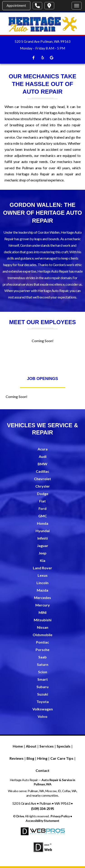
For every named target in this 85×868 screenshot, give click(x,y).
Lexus (43, 575)
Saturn (43, 664)
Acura (43, 449)
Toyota (43, 702)
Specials (64, 746)
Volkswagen (43, 709)
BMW (42, 464)
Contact (42, 770)
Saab (42, 657)
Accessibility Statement (42, 821)
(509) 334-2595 (43, 808)
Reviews (17, 758)
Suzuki (43, 694)
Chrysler (43, 486)
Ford (42, 508)
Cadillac (42, 471)
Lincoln (42, 583)
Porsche (42, 650)
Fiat (42, 501)
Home (18, 746)
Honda (43, 523)
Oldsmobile (42, 635)
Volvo (42, 716)
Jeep (42, 553)
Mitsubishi (43, 620)
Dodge (43, 494)
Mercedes (42, 598)
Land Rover (42, 568)
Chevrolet (42, 479)
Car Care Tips (62, 758)
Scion (43, 672)
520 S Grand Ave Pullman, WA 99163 (42, 41)
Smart (43, 679)
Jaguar (43, 546)
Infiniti (43, 538)
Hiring (42, 758)
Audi (43, 456)
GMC (43, 516)
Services (47, 746)
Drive (20, 816)
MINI (42, 612)
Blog (30, 758)
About (31, 746)
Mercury (43, 605)
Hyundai (43, 531)
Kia (43, 560)
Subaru (42, 687)
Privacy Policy (60, 816)
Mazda (42, 590)
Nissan (43, 627)
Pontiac (42, 642)
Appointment (16, 5)
